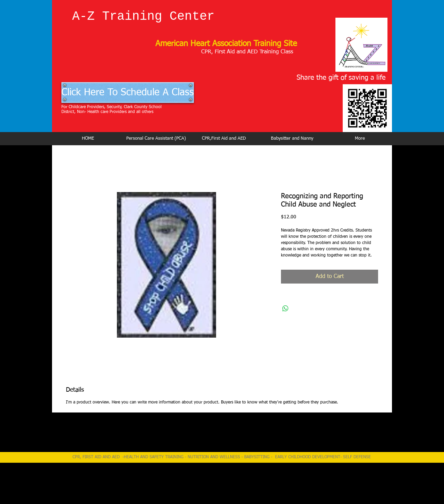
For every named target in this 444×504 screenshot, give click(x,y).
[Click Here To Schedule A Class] (128, 93)
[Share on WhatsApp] (285, 309)
